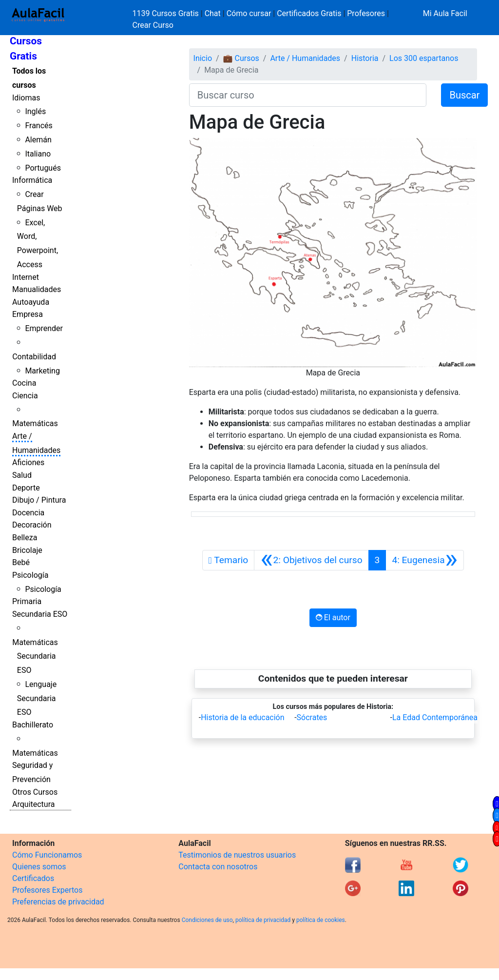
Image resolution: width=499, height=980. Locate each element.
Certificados (33, 878)
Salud (22, 475)
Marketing (42, 371)
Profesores (366, 13)
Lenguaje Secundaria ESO (37, 698)
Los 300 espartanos (424, 58)
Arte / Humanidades (305, 58)
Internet (26, 277)
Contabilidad (34, 357)
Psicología (30, 575)
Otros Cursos (35, 792)
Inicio (203, 58)
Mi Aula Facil (445, 13)
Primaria (27, 601)
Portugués (43, 168)
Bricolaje (27, 550)
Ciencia (25, 396)
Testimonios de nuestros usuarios (237, 855)
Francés (38, 126)
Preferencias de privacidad (58, 902)
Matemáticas (35, 423)
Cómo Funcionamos (47, 855)
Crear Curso (153, 25)
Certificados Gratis (309, 13)
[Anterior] (311, 560)
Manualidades (37, 289)
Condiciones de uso (207, 920)
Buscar (464, 95)
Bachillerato (33, 725)
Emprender (44, 328)
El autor (333, 617)
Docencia (28, 513)
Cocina (24, 383)
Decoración (32, 525)
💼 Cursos (241, 58)
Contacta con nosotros (218, 867)
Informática (32, 180)
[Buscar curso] (308, 95)
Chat (213, 13)
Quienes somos (39, 867)
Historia (365, 58)
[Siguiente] (425, 560)
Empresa (28, 314)
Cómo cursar (249, 13)
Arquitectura (33, 804)
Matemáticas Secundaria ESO (35, 657)
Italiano (38, 154)
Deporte (26, 488)
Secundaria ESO (40, 614)
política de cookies (321, 920)
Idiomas (26, 98)
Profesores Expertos (47, 890)
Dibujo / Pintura (39, 500)
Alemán (38, 140)
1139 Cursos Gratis (167, 13)
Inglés (35, 111)
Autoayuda (31, 302)
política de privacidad (263, 920)
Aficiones (28, 462)
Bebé (21, 562)
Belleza (25, 538)
